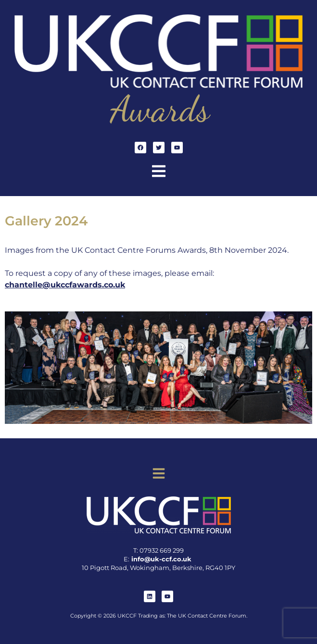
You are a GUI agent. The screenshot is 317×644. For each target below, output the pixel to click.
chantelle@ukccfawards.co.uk (65, 285)
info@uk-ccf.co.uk (161, 559)
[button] (158, 172)
